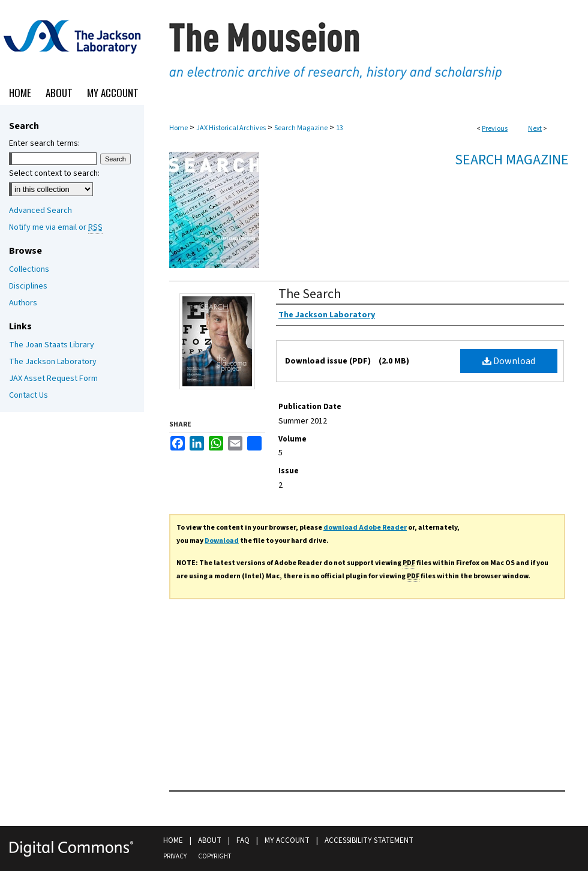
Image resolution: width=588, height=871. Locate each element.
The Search (310, 294)
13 (340, 128)
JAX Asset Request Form (53, 379)
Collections (29, 269)
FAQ (243, 840)
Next (535, 129)
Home (178, 128)
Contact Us (28, 395)
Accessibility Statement (369, 840)
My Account (287, 840)
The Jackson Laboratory (53, 362)
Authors (23, 303)
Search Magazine (301, 128)
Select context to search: (54, 173)
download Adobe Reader (365, 528)
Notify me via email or (56, 227)
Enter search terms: (44, 143)
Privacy (175, 856)
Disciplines (28, 286)
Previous (495, 129)
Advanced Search (40, 211)
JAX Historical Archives (231, 128)
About (210, 840)
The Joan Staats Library (52, 345)
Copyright (214, 856)
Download (509, 361)
